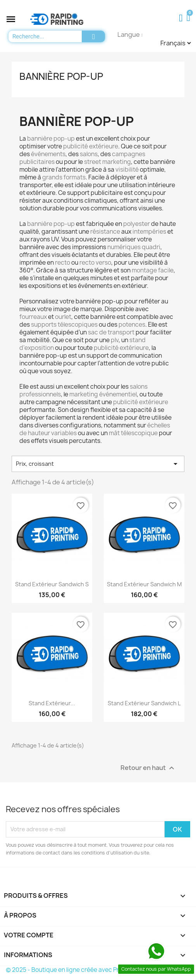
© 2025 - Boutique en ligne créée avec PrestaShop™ (79, 970)
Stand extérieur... (52, 703)
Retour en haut (148, 768)
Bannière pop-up (61, 76)
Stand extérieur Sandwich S (52, 584)
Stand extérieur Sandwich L (144, 703)
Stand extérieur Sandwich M (144, 584)
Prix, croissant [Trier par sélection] (98, 464)
